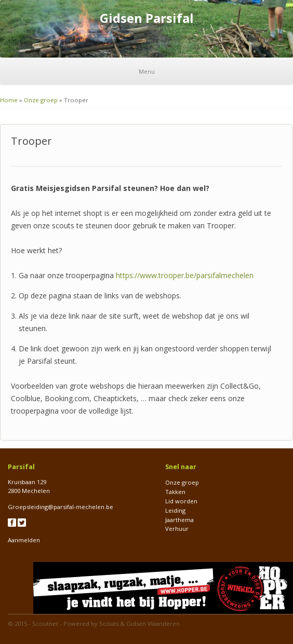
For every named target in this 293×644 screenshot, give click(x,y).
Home (9, 100)
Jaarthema (179, 520)
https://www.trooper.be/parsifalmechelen (185, 275)
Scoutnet (45, 624)
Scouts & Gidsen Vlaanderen (139, 624)
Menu (147, 71)
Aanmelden (24, 540)
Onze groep (41, 100)
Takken (175, 492)
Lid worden (181, 501)
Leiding (175, 510)
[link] (185, 275)
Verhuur (177, 529)
